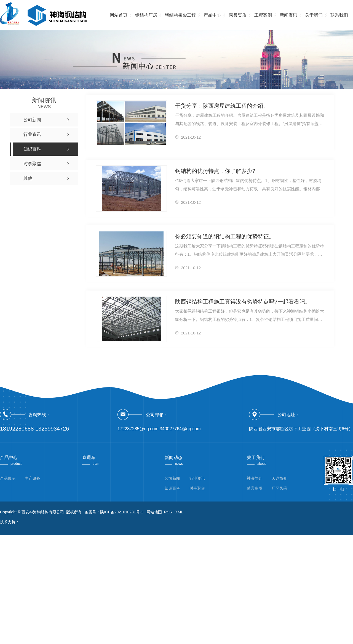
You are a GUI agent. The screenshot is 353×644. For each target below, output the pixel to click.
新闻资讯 (288, 15)
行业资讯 (197, 478)
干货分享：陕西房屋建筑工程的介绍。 (222, 106)
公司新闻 (172, 478)
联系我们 (339, 15)
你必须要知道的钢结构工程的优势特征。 (225, 236)
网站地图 (154, 512)
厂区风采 (279, 488)
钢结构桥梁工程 (180, 15)
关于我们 (314, 15)
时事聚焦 (197, 488)
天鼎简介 (279, 478)
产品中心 (212, 15)
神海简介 (255, 478)
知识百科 (172, 488)
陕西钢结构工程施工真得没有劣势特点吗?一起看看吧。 (243, 302)
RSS (169, 512)
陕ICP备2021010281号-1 (122, 512)
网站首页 (119, 15)
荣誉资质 (238, 15)
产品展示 (8, 478)
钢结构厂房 (146, 15)
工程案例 (263, 15)
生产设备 (33, 478)
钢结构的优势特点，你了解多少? (215, 171)
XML (179, 512)
